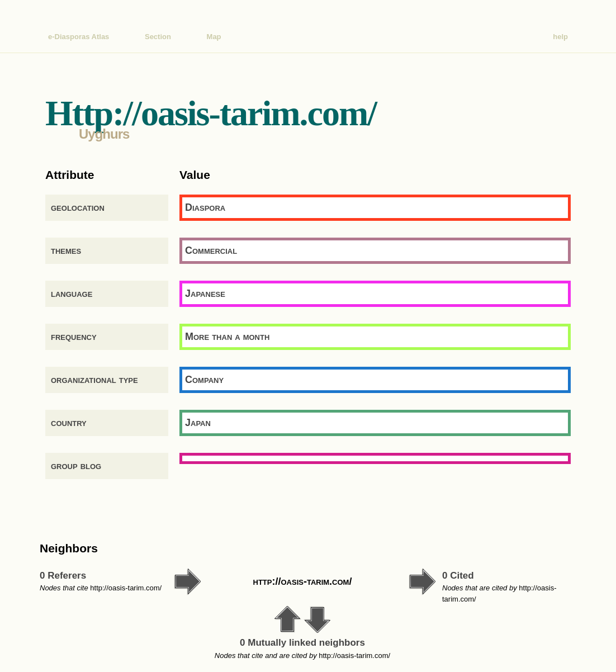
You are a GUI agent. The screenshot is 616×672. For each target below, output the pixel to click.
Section (158, 37)
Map (214, 37)
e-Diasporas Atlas (79, 37)
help (560, 37)
